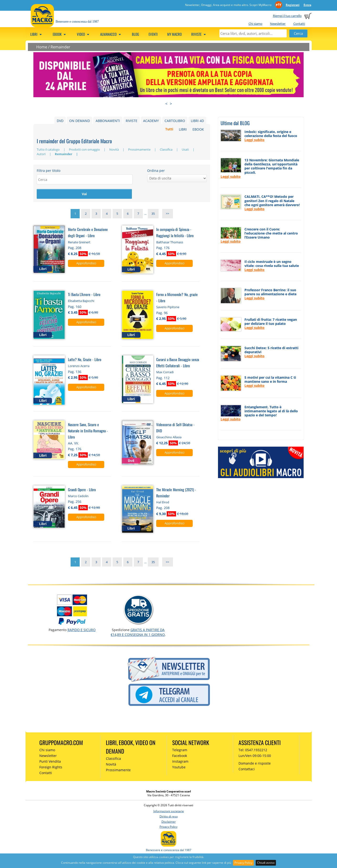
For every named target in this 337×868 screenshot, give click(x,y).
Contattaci (247, 769)
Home (42, 47)
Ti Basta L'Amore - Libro (84, 295)
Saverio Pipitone (168, 308)
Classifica (166, 149)
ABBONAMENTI (108, 121)
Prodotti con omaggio (85, 149)
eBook (60, 34)
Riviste (199, 34)
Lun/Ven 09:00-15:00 (255, 756)
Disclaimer (169, 822)
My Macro (174, 34)
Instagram (180, 762)
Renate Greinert (79, 243)
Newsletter (278, 24)
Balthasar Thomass (170, 243)
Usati (186, 149)
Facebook (180, 756)
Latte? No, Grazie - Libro (85, 360)
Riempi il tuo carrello (287, 16)
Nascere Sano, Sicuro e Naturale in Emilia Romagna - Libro (88, 431)
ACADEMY (151, 121)
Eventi (153, 34)
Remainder (60, 47)
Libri (37, 34)
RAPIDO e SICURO (82, 630)
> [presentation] (171, 104)
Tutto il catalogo (49, 149)
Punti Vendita (50, 762)
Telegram (180, 751)
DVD (60, 121)
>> (167, 214)
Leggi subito (254, 140)
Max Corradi (165, 373)
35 (153, 214)
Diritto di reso (169, 817)
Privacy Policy (243, 863)
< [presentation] (166, 104)
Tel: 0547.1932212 (253, 751)
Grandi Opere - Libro (82, 490)
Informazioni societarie (169, 812)
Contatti (299, 24)
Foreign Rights (51, 768)
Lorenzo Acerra (79, 367)
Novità (114, 149)
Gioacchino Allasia (169, 438)
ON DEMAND (80, 121)
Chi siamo (255, 24)
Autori (41, 154)
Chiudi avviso (266, 863)
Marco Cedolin (78, 496)
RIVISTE (132, 121)
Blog (135, 34)
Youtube (179, 768)
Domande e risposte (255, 764)
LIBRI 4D (197, 121)
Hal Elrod (163, 503)
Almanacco (111, 34)
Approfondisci (86, 264)
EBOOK (198, 129)
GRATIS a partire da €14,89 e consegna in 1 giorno (138, 633)
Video (84, 34)
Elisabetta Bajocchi (81, 301)
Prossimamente (140, 149)
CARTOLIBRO (175, 121)
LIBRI (183, 129)
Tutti (169, 129)
